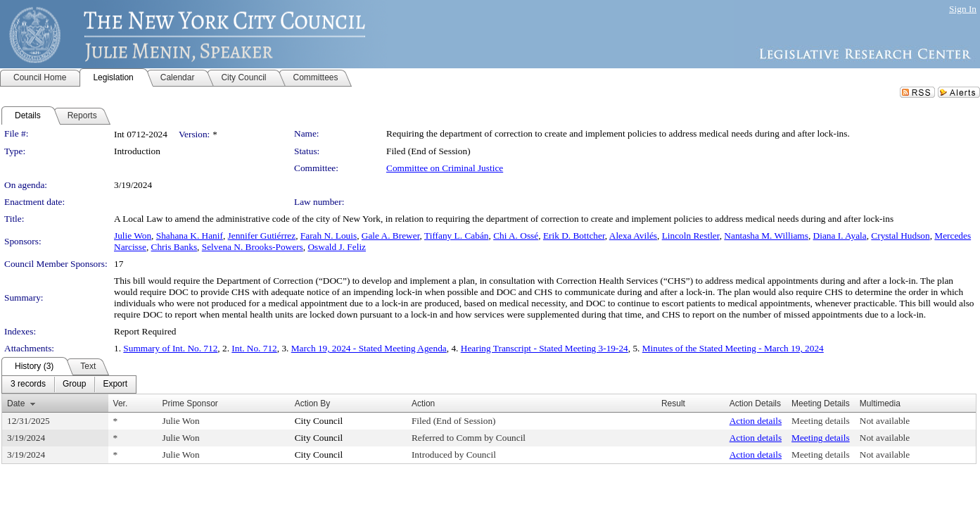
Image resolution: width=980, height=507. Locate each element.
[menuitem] (28, 384)
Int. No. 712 (254, 348)
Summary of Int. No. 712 (170, 348)
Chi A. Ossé (516, 236)
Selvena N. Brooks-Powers (253, 247)
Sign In (963, 9)
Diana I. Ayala (840, 236)
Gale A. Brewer (391, 236)
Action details (756, 421)
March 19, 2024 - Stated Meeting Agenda (369, 348)
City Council (319, 421)
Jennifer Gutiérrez (262, 236)
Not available (885, 421)
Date (16, 403)
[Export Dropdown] (115, 384)
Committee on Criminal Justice (445, 168)
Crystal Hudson (900, 236)
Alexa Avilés (633, 236)
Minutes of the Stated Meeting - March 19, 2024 (733, 348)
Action (423, 403)
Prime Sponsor (190, 403)
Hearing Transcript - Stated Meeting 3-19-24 (545, 348)
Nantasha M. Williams (766, 236)
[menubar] (69, 384)
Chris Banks (174, 247)
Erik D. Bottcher (574, 236)
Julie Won (133, 236)
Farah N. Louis (329, 236)
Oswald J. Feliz (337, 247)
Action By (313, 403)
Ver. (121, 403)
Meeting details (821, 421)
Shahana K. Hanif (190, 236)
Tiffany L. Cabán (456, 236)
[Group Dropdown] (74, 384)
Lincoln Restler (691, 236)
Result (673, 403)
